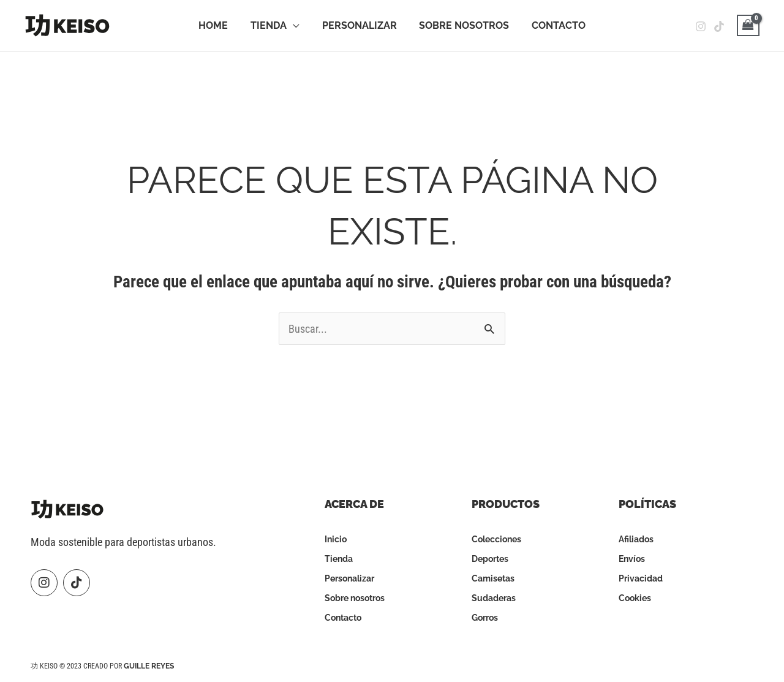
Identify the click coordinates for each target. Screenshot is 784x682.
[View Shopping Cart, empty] (748, 25)
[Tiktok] (719, 26)
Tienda (271, 25)
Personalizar (360, 25)
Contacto (553, 25)
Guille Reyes (149, 666)
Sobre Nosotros (462, 25)
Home (219, 25)
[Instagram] (701, 26)
